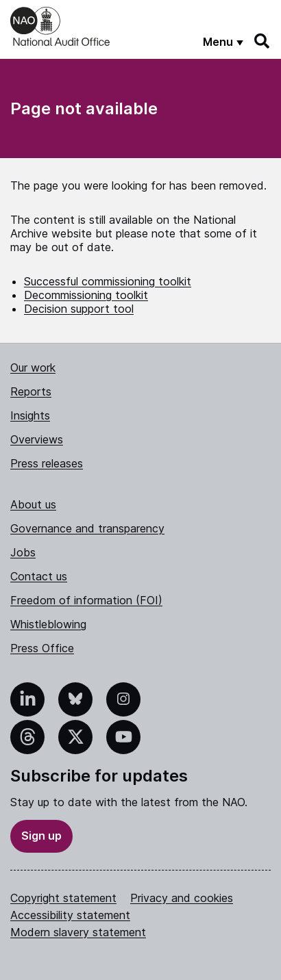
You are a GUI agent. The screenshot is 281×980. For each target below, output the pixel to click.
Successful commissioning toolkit (108, 281)
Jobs (23, 552)
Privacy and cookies (182, 898)
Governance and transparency (87, 528)
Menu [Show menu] (218, 42)
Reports (31, 391)
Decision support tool (79, 309)
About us (33, 504)
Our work (33, 367)
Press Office (42, 648)
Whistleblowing (48, 624)
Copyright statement (63, 898)
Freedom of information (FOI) (86, 600)
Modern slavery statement (78, 932)
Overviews (37, 439)
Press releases (47, 463)
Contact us (39, 576)
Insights (30, 415)
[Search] (262, 41)
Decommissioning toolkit (86, 295)
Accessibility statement (70, 915)
